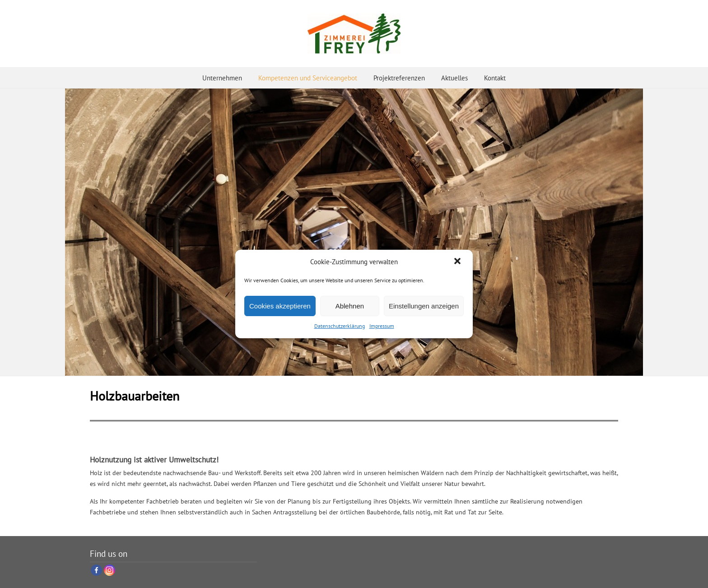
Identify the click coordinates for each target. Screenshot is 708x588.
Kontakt (495, 78)
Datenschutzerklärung (340, 326)
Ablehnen (350, 306)
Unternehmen (222, 78)
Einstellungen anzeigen (424, 306)
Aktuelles (454, 78)
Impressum (382, 326)
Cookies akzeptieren (280, 306)
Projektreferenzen (399, 78)
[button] (458, 262)
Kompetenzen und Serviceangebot (308, 78)
